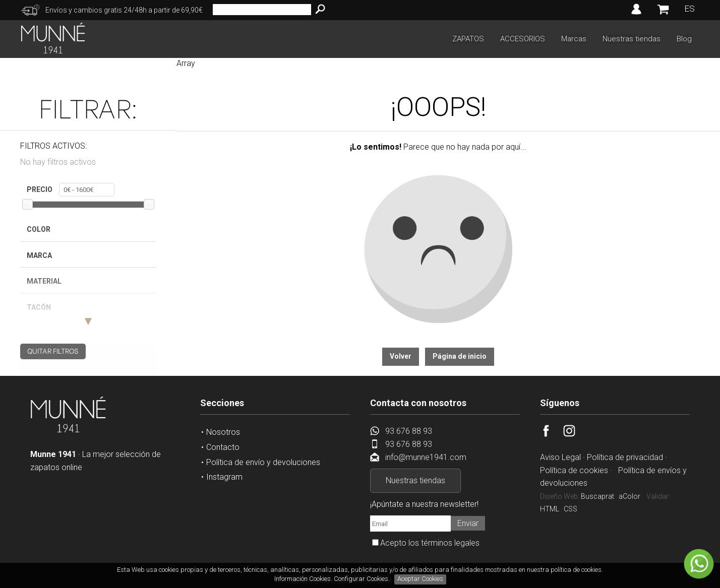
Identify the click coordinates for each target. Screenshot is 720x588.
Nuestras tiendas (632, 39)
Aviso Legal (560, 457)
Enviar (468, 523)
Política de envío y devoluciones (263, 462)
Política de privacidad (625, 457)
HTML (550, 509)
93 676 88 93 (409, 431)
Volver (401, 356)
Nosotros (223, 432)
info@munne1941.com (426, 457)
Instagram (224, 477)
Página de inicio (460, 356)
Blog (684, 39)
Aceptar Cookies (420, 579)
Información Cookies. (303, 579)
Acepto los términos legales (430, 543)
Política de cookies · (577, 470)
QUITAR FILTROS (53, 350)
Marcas (574, 39)
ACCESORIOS (523, 39)
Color (39, 229)
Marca (39, 255)
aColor (629, 496)
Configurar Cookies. (363, 579)
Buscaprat (597, 496)
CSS (571, 509)
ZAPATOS (468, 39)
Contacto (223, 447)
